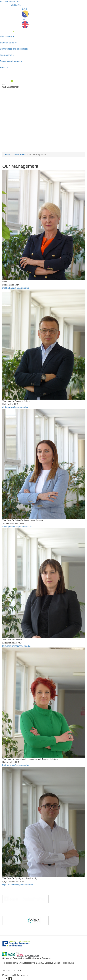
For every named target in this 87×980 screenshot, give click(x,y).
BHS (25, 12)
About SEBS (20, 155)
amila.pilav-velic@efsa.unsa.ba (17, 527)
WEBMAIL (16, 5)
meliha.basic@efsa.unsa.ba (16, 288)
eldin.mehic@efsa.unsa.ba (15, 407)
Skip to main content (10, 2)
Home (7, 155)
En (25, 23)
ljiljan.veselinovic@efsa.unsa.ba (18, 885)
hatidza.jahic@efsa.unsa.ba (16, 765)
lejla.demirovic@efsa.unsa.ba (16, 646)
